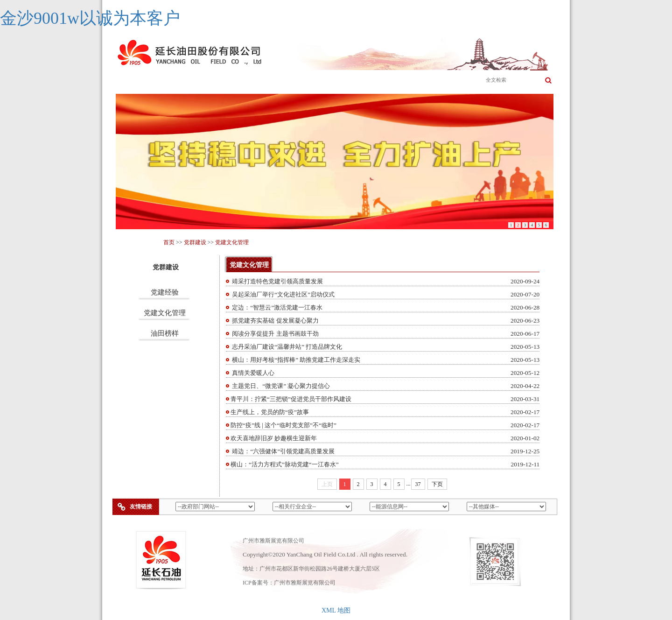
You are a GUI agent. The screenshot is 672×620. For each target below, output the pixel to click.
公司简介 (181, 81)
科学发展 (402, 81)
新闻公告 (358, 81)
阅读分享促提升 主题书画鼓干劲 (275, 334)
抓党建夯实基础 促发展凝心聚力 (275, 321)
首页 (136, 81)
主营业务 (225, 81)
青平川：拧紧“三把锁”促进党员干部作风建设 (291, 399)
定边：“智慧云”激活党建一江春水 (276, 307)
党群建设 (447, 81)
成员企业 (314, 81)
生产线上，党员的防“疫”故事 (270, 412)
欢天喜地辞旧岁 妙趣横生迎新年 (274, 438)
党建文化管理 (232, 242)
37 (418, 484)
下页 (437, 484)
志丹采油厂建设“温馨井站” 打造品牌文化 (287, 347)
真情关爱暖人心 (252, 373)
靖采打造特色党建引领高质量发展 (277, 281)
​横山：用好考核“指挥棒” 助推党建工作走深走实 (296, 360)
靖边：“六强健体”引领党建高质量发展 (283, 451)
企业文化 (269, 81)
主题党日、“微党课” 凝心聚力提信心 (280, 386)
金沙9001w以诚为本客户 (90, 18)
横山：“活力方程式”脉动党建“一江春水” (285, 464)
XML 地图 (336, 610)
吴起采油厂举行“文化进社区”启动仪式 (283, 294)
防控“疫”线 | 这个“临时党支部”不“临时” (283, 425)
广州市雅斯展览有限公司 (305, 583)
